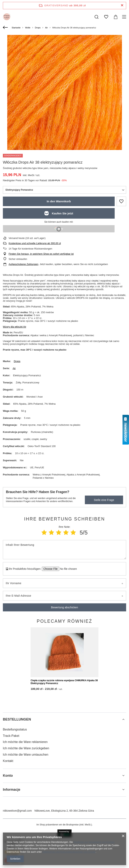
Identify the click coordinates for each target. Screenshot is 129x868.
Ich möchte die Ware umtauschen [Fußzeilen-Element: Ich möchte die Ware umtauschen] (26, 817)
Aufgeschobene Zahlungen (23, 264)
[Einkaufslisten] (106, 17)
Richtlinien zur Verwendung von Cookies (94, 842)
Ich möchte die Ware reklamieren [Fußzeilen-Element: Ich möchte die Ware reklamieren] (25, 805)
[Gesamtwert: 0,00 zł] (116, 17)
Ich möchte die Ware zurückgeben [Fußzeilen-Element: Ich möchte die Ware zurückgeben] (26, 811)
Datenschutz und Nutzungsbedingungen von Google (69, 852)
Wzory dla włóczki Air (15, 327)
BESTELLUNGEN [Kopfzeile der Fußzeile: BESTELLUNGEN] (17, 782)
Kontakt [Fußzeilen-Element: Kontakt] (8, 823)
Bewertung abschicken (64, 607)
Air (46, 28)
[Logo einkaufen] (7, 17)
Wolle (28, 28)
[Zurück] (6, 28)
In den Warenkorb (59, 201)
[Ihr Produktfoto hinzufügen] (67, 569)
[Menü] (125, 17)
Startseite (16, 28)
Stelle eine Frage (104, 500)
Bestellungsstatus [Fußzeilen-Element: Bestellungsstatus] (15, 792)
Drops (38, 28)
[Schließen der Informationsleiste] (122, 5)
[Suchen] (97, 17)
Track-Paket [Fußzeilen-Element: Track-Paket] (11, 798)
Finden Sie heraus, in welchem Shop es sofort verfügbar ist (41, 254)
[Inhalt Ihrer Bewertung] (64, 550)
